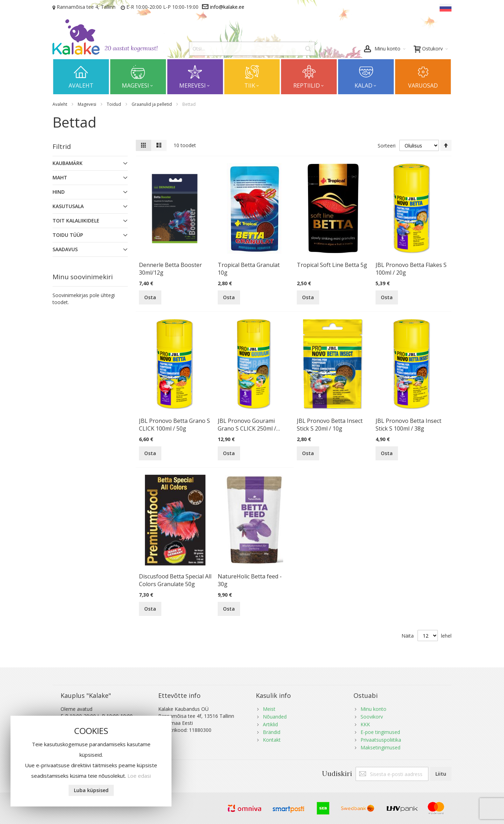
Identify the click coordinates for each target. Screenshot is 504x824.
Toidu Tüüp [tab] (68, 235)
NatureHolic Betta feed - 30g (250, 580)
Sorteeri (387, 146)
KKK (365, 724)
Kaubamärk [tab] (68, 163)
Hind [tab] (59, 192)
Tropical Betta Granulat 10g (249, 269)
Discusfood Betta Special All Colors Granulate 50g (175, 580)
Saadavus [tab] (65, 249)
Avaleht (60, 104)
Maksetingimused (380, 747)
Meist (269, 709)
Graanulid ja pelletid (152, 104)
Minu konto (373, 709)
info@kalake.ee (227, 7)
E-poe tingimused (380, 732)
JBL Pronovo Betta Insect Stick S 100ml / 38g (408, 425)
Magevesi (87, 104)
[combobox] (252, 49)
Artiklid (270, 724)
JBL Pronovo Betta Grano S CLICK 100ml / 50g (174, 425)
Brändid (272, 732)
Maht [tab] (60, 177)
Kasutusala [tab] (68, 206)
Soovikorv (372, 717)
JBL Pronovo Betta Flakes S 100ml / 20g (411, 269)
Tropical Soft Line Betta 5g (332, 265)
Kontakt (272, 740)
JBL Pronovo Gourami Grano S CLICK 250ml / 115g (247, 425)
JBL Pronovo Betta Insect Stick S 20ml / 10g (330, 425)
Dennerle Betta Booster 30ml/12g (170, 269)
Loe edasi (139, 776)
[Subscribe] (441, 774)
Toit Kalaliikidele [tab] (76, 221)
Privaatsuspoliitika (381, 740)
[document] (91, 761)
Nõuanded (275, 717)
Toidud (114, 104)
